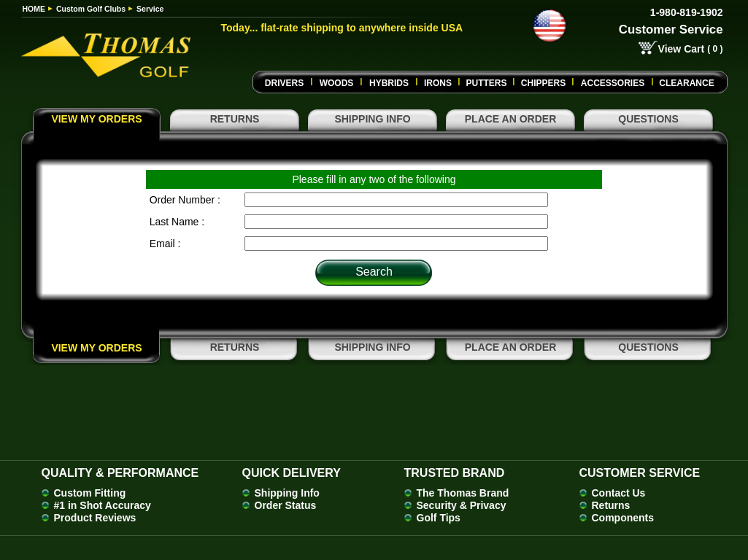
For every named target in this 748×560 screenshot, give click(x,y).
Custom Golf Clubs (91, 9)
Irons (438, 83)
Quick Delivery (292, 473)
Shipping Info (287, 493)
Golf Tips (439, 518)
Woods (337, 83)
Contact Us (619, 493)
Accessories (613, 83)
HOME (34, 9)
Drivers (284, 83)
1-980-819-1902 (687, 12)
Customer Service (671, 30)
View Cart (682, 49)
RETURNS (235, 119)
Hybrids (389, 83)
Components (623, 518)
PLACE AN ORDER (511, 119)
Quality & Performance (120, 473)
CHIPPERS (543, 83)
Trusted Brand (455, 473)
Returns (611, 505)
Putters (486, 83)
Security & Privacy (462, 505)
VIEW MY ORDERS (96, 119)
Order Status (286, 505)
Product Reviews (95, 518)
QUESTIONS (648, 119)
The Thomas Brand (463, 493)
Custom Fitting (90, 493)
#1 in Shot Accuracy (103, 505)
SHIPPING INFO (372, 119)
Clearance (686, 83)
